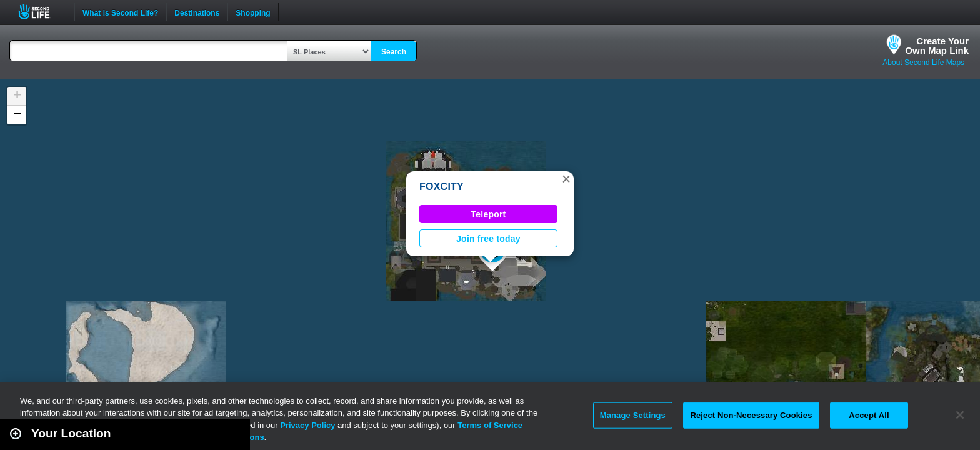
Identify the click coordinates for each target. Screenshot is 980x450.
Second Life (41, 12)
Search (394, 52)
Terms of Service (490, 425)
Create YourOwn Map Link (937, 46)
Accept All (869, 415)
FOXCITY (442, 187)
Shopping (253, 12)
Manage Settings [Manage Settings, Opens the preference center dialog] (633, 415)
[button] (566, 179)
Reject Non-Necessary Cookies (751, 415)
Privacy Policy (307, 425)
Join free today (488, 239)
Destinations (197, 12)
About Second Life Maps (923, 62)
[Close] (960, 415)
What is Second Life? (120, 12)
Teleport (489, 214)
